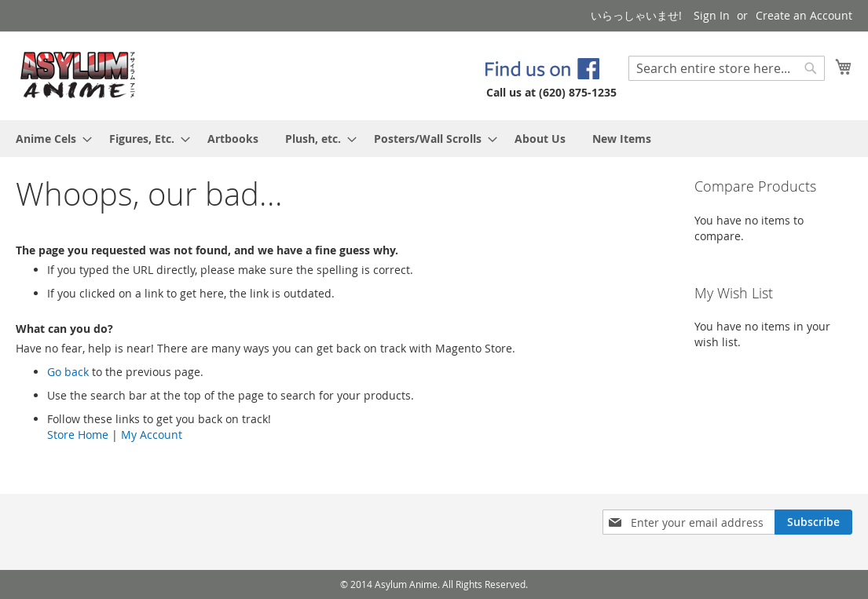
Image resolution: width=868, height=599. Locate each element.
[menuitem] (49, 139)
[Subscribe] (813, 522)
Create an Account (804, 15)
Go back (68, 372)
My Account (152, 435)
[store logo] (78, 75)
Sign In (712, 15)
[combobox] (727, 68)
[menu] (434, 139)
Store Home (78, 435)
